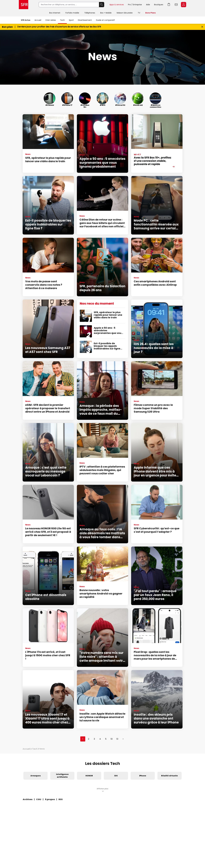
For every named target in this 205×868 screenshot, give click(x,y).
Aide (148, 5)
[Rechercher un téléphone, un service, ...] (69, 5)
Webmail (176, 5)
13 (117, 739)
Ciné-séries (51, 20)
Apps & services (117, 5)
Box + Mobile (106, 13)
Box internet (55, 13)
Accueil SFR (24, 5)
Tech (62, 20)
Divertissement (85, 20)
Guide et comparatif (105, 20)
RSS (61, 799)
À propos (50, 799)
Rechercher (102, 5)
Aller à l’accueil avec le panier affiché (169, 5)
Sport (71, 20)
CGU (39, 799)
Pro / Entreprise (135, 5)
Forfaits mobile (72, 13)
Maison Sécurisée (125, 13)
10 (112, 739)
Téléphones (90, 13)
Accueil (38, 20)
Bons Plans (151, 13)
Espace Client (184, 5)
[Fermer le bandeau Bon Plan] (202, 27)
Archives (28, 799)
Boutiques (159, 5)
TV (139, 13)
